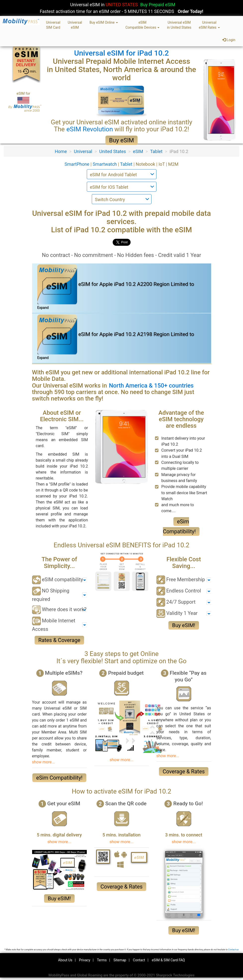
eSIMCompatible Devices (142, 25)
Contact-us (233, 950)
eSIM (138, 151)
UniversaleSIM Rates (209, 25)
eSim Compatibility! (59, 778)
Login (229, 40)
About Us (65, 960)
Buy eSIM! (184, 625)
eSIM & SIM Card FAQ (168, 960)
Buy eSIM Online (104, 22)
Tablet (156, 151)
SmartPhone (77, 164)
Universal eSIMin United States (179, 25)
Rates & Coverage (59, 640)
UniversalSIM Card (53, 25)
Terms (102, 960)
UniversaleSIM (75, 25)
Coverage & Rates (184, 772)
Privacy (85, 960)
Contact (139, 960)
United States (113, 151)
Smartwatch (105, 164)
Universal (83, 151)
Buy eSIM (122, 140)
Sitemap (120, 960)
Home (61, 151)
